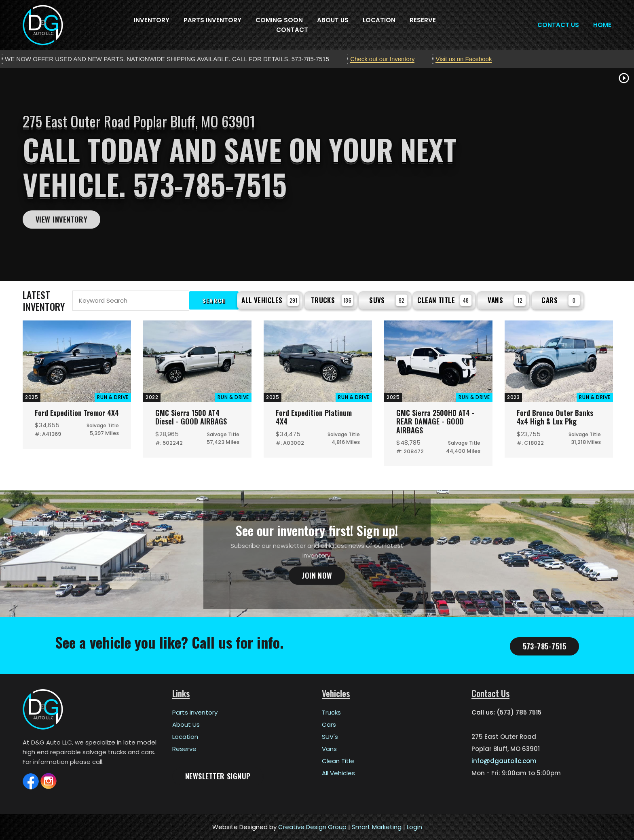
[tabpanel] (317, 174)
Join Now (317, 575)
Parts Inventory (212, 20)
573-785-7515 (544, 646)
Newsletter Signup (218, 776)
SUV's (330, 737)
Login (414, 827)
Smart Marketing (377, 827)
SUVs (388, 300)
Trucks (332, 300)
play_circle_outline (624, 78)
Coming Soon (279, 20)
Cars (561, 300)
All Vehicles (270, 300)
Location (379, 20)
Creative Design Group (312, 827)
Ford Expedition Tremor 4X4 (77, 413)
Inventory (152, 20)
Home (602, 25)
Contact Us (558, 25)
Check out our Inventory (382, 59)
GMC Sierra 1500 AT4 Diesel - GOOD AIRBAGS (191, 417)
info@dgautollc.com (504, 761)
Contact (292, 30)
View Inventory (61, 219)
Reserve (423, 20)
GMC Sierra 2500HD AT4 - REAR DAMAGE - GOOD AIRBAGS (435, 421)
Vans (507, 300)
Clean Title (445, 300)
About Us (333, 20)
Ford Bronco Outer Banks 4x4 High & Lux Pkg (555, 417)
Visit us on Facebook (464, 59)
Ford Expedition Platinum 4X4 (314, 417)
